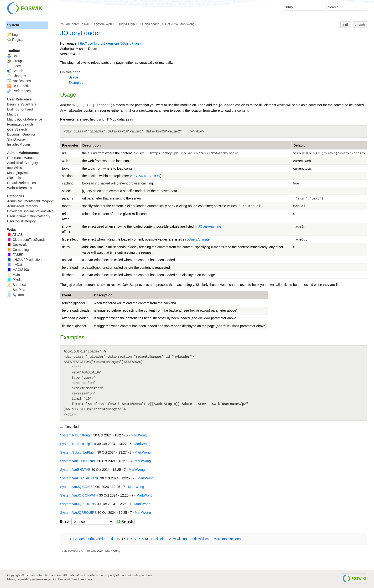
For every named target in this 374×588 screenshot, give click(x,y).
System (13, 25)
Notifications (19, 81)
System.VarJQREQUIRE (78, 509)
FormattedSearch (20, 124)
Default (299, 145)
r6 (131, 539)
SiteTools (14, 178)
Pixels (14, 280)
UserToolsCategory (21, 221)
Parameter (70, 145)
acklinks (158, 539)
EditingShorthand (20, 109)
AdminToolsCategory (23, 163)
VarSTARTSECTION (145, 176)
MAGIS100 (18, 270)
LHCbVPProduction (24, 260)
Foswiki (85, 24)
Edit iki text (201, 539)
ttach (80, 539)
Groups (15, 61)
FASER (15, 255)
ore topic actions (227, 539)
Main (13, 275)
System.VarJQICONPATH (79, 492)
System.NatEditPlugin (76, 432)
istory (115, 539)
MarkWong (187, 24)
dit (69, 539)
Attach (360, 25)
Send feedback (82, 579)
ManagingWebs (19, 173)
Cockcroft (17, 245)
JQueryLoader (149, 24)
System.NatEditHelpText (78, 441)
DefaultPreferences (21, 183)
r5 (139, 539)
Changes (17, 76)
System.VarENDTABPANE (80, 475)
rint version (97, 539)
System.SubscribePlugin (78, 449)
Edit (346, 25)
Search (15, 71)
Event (67, 295)
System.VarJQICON (75, 483)
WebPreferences (20, 188)
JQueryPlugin (125, 24)
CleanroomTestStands (26, 240)
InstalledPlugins (19, 144)
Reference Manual (21, 158)
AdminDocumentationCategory (30, 201)
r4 (146, 539)
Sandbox (16, 285)
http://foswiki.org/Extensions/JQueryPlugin (109, 43)
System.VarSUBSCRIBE (78, 458)
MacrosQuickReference (25, 119)
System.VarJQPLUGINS (78, 501)
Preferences (19, 91)
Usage (73, 77)
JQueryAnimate (210, 226)
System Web (103, 24)
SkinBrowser (17, 139)
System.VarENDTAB (75, 466)
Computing (18, 250)
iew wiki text (179, 539)
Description (91, 145)
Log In (17, 35)
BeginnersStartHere (22, 104)
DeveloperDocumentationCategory (33, 211)
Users (14, 56)
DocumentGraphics (21, 134)
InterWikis (14, 168)
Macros (13, 114)
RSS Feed (18, 86)
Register (18, 40)
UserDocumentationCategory (29, 216)
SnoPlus (16, 290)
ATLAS (15, 235)
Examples (76, 83)
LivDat (15, 265)
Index (14, 66)
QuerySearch (17, 129)
